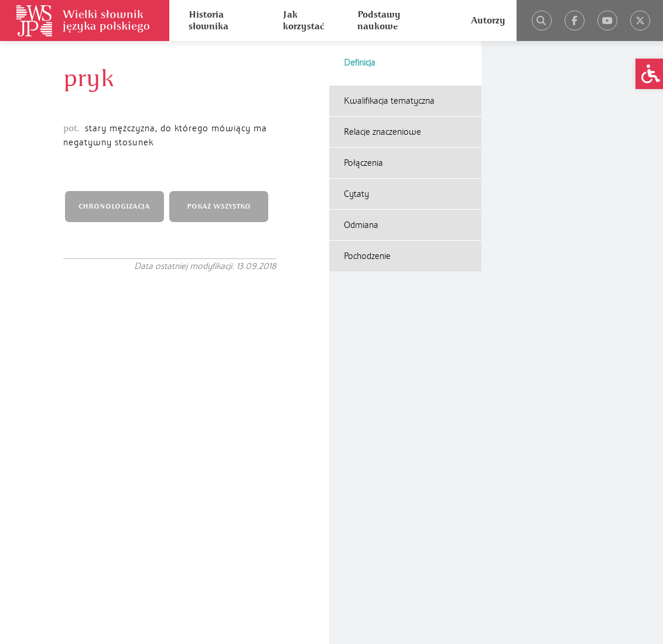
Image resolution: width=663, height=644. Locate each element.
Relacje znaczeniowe (382, 132)
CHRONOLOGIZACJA (114, 207)
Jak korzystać (303, 21)
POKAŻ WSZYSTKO (219, 207)
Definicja (360, 63)
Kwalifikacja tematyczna (389, 101)
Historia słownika (209, 21)
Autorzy (488, 21)
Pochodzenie (367, 256)
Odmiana (361, 225)
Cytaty (356, 194)
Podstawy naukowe (379, 21)
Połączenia (363, 163)
